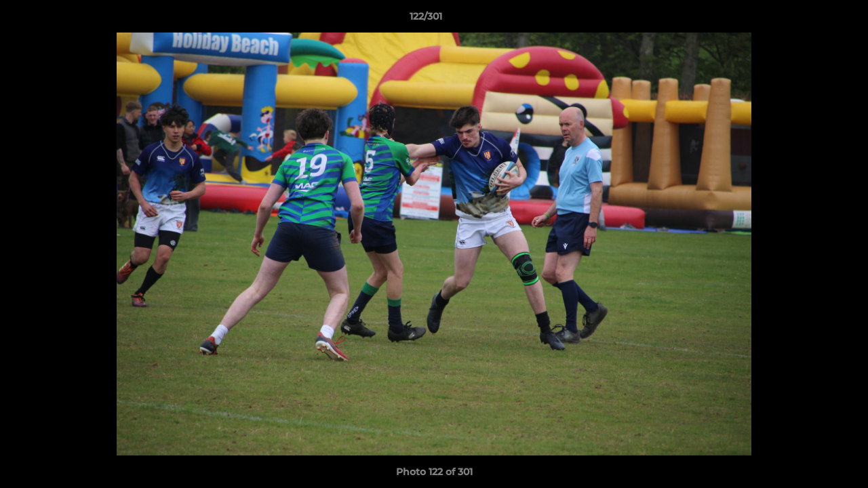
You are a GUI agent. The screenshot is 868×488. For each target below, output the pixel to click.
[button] (811, 20)
